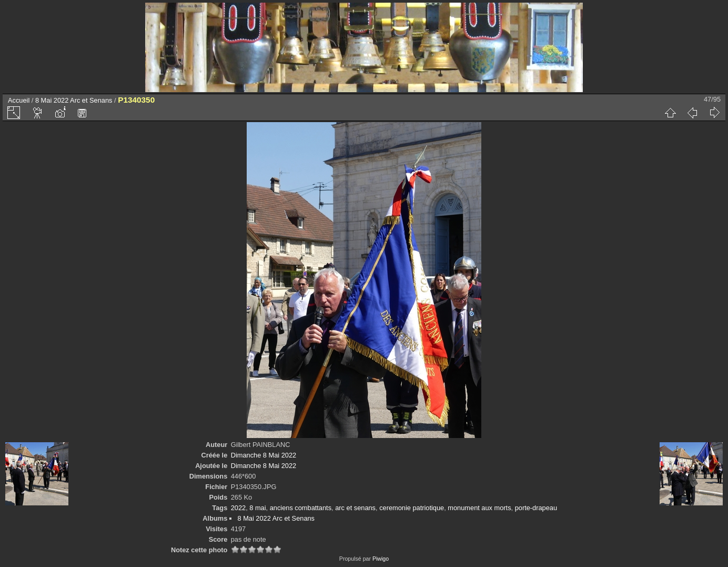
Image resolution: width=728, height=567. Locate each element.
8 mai (257, 508)
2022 (238, 508)
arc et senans (355, 508)
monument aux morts (479, 508)
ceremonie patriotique (412, 508)
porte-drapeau (536, 508)
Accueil (19, 100)
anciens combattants (301, 508)
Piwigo (381, 559)
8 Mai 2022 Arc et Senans (74, 100)
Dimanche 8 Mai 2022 (264, 455)
